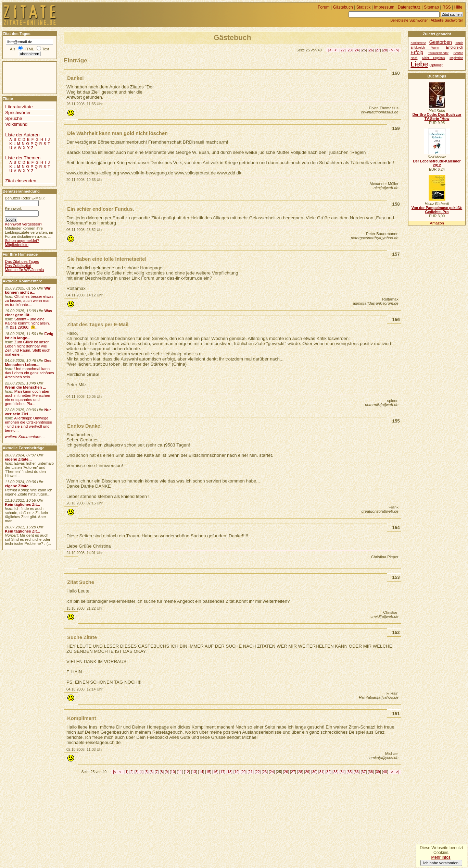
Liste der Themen (23, 158)
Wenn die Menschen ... (26, 387)
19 (237, 772)
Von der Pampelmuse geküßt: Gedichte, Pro (437, 210)
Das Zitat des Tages (22, 261)
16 (215, 772)
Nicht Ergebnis (433, 58)
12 (187, 772)
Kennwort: (14, 208)
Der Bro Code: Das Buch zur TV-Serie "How (437, 117)
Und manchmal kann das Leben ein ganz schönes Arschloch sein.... (29, 373)
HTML (29, 49)
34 (343, 772)
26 (371, 50)
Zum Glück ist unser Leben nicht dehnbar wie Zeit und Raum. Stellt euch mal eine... (28, 348)
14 (201, 772)
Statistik (364, 7)
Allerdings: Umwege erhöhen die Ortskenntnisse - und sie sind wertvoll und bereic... (28, 424)
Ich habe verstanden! (441, 863)
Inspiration (456, 58)
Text (46, 49)
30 (314, 772)
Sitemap (431, 7)
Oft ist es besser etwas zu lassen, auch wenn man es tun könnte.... (29, 301)
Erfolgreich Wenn (425, 48)
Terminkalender (438, 53)
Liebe (419, 64)
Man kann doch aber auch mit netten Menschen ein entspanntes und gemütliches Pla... (27, 398)
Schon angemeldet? (22, 241)
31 (321, 772)
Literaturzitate (19, 107)
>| (398, 50)
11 (180, 772)
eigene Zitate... (18, 459)
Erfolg (417, 52)
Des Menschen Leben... (28, 363)
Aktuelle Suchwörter (447, 20)
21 (251, 772)
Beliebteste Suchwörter (409, 20)
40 (385, 772)
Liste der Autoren (22, 135)
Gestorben (441, 42)
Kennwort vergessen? (23, 224)
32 (328, 772)
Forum (324, 7)
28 (385, 50)
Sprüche (14, 118)
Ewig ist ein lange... (29, 336)
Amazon (437, 223)
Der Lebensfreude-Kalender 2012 (437, 163)
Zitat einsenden (21, 181)
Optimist (436, 65)
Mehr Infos (441, 857)
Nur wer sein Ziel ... (28, 412)
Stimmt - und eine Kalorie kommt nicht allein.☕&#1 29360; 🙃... (27, 323)
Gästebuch (343, 7)
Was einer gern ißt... (28, 313)
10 (173, 772)
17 (222, 772)
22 (343, 50)
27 (378, 50)
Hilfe (458, 7)
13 (194, 772)
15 (208, 772)
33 (336, 772)
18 (229, 772)
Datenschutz (409, 7)
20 (243, 772)
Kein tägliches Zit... (22, 504)
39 (378, 772)
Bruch (459, 43)
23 (350, 50)
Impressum (384, 7)
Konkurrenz (418, 43)
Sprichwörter (18, 113)
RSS (447, 7)
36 (357, 772)
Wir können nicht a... (28, 290)
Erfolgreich (455, 47)
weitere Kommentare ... (25, 437)
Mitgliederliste (17, 245)
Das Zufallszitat (18, 266)
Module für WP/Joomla (24, 270)
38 (371, 772)
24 (357, 50)
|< (330, 50)
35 (350, 772)
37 (364, 772)
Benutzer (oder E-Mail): (25, 198)
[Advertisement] (23, 77)
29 (307, 772)
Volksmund (16, 124)
